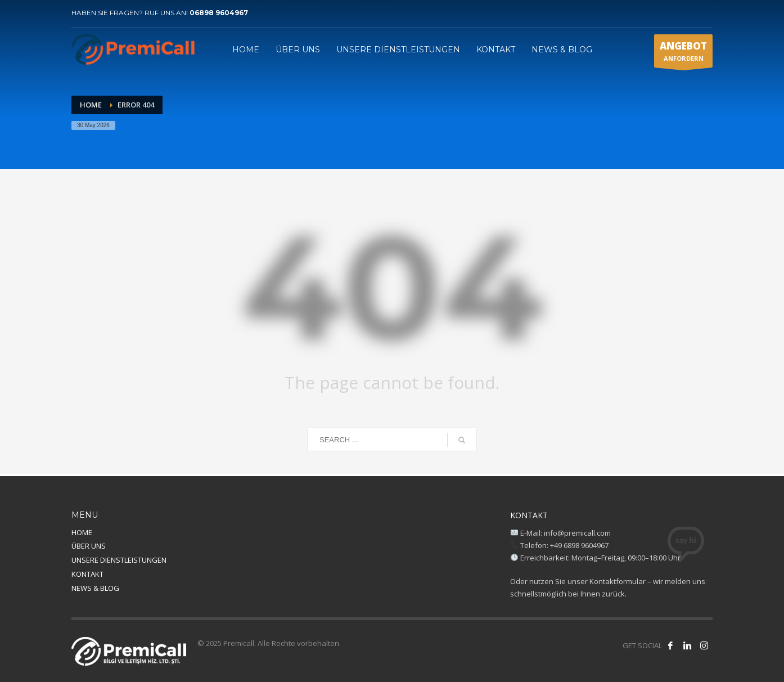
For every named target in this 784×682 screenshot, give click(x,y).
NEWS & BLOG (95, 588)
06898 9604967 (219, 13)
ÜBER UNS (89, 546)
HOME (82, 532)
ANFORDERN (683, 53)
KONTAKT (87, 574)
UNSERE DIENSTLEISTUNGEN (119, 560)
